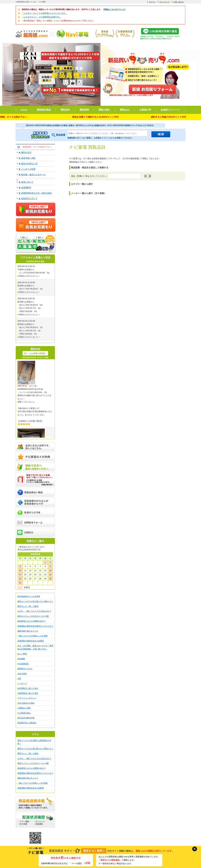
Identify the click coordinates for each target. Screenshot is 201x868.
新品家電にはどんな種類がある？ (32, 621)
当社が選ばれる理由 (26, 703)
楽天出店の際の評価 (26, 718)
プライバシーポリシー (27, 698)
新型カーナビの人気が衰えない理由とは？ (35, 601)
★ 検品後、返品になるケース (32, 175)
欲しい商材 (22, 654)
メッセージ (22, 683)
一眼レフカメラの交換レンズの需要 (33, 636)
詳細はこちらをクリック (114, 9)
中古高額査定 (23, 664)
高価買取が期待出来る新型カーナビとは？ (35, 626)
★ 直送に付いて (26, 182)
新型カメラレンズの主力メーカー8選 (33, 616)
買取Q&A (125, 110)
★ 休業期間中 (25, 188)
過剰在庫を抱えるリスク (28, 631)
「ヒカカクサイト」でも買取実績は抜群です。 (42, 17)
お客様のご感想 (24, 708)
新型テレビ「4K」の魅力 (28, 606)
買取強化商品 (44, 110)
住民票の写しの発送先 (27, 723)
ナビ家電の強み (24, 713)
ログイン (152, 2)
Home (24, 110)
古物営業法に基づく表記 (28, 693)
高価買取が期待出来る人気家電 (31, 641)
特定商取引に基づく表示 (28, 688)
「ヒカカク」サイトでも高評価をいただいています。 (44, 13)
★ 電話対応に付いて (28, 199)
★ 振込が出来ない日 (28, 164)
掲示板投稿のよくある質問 (29, 596)
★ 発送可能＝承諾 (27, 158)
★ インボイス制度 (27, 169)
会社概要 (21, 659)
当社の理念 (22, 674)
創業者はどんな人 (25, 669)
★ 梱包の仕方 (25, 152)
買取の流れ (104, 110)
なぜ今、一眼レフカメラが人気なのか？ (34, 611)
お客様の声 (145, 110)
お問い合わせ (179, 2)
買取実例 (84, 110)
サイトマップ (165, 2)
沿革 (19, 678)
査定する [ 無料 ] (94, 851)
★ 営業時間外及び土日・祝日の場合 (35, 193)
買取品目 (65, 110)
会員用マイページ (170, 110)
